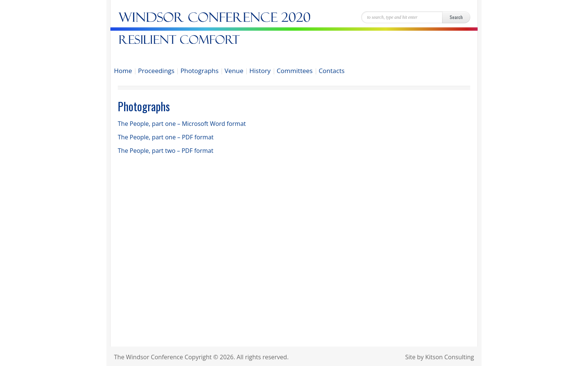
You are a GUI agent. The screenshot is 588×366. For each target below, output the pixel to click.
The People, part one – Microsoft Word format (182, 124)
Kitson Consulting (450, 357)
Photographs (199, 71)
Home (123, 71)
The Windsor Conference (148, 357)
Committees (295, 71)
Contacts (332, 71)
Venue (234, 71)
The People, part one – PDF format (166, 137)
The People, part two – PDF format (166, 151)
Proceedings (156, 71)
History (260, 71)
